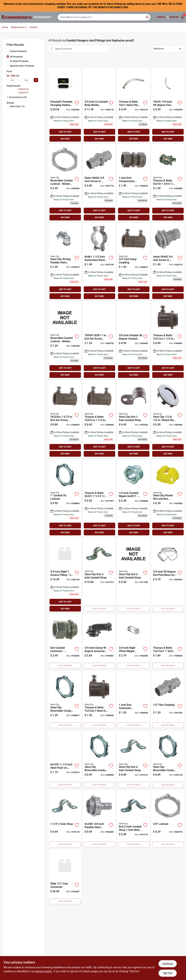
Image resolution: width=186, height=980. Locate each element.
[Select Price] (36, 80)
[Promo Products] (8, 51)
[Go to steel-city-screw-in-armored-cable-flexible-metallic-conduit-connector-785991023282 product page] (99, 819)
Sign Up (174, 17)
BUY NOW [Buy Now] (65, 139)
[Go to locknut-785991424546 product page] (168, 819)
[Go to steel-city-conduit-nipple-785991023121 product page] (133, 498)
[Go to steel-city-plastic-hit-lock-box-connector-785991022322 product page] (168, 498)
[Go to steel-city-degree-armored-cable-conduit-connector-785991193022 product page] (133, 340)
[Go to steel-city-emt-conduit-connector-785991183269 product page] (65, 642)
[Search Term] (104, 17)
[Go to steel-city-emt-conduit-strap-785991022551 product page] (133, 819)
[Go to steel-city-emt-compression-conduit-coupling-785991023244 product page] (133, 262)
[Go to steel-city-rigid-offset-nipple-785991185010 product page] (133, 642)
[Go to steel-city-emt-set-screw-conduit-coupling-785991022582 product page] (65, 419)
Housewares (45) (18, 97)
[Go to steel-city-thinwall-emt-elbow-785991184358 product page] (168, 105)
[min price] (12, 80)
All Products (16, 57)
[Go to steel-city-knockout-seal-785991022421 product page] (168, 419)
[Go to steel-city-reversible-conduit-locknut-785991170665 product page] (65, 183)
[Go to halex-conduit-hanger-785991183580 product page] (99, 262)
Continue (168, 964)
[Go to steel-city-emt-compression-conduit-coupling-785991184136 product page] (133, 183)
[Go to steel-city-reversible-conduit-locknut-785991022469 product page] (168, 760)
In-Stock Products (19, 61)
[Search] (147, 17)
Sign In (161, 17)
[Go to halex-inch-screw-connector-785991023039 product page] (168, 262)
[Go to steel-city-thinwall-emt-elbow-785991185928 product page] (133, 105)
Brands (34, 27)
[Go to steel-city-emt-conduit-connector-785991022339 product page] (168, 340)
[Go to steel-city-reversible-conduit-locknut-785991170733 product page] (65, 340)
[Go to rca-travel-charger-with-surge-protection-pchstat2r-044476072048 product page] (65, 105)
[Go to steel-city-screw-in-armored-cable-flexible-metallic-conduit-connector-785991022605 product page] (99, 498)
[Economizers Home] (17, 17)
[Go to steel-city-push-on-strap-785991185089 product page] (65, 760)
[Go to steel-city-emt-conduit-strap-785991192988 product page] (65, 819)
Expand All (23, 93)
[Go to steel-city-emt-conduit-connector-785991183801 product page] (133, 700)
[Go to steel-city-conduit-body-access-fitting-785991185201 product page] (99, 105)
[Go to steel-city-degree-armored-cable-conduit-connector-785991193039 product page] (65, 262)
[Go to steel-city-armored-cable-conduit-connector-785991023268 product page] (168, 183)
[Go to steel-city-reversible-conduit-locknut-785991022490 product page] (99, 760)
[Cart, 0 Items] (183, 17)
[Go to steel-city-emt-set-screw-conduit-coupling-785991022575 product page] (99, 419)
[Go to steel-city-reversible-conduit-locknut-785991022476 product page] (65, 498)
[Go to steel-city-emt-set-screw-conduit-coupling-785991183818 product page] (99, 340)
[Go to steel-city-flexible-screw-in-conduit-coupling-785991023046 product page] (168, 700)
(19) (17, 106)
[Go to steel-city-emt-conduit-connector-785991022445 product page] (99, 700)
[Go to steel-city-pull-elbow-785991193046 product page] (168, 575)
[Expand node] (8, 97)
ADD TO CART (65, 132)
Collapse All (23, 89)
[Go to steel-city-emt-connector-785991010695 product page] (65, 878)
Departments (18, 27)
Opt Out (168, 973)
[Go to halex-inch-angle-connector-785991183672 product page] (99, 642)
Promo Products (18, 51)
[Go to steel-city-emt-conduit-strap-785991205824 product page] (133, 575)
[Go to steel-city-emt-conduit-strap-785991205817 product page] (99, 575)
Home (5, 27)
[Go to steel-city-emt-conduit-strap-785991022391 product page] (133, 419)
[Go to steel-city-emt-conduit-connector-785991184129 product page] (168, 642)
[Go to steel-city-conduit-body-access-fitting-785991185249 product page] (65, 575)
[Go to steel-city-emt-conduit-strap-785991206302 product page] (133, 760)
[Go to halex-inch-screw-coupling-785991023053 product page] (99, 183)
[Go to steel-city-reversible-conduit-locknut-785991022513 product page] (65, 700)
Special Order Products (22, 66)
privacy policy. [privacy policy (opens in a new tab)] (44, 971)
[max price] (26, 80)
